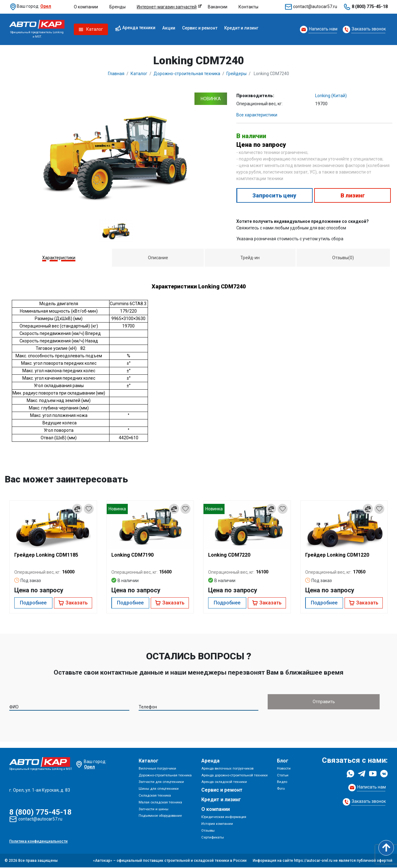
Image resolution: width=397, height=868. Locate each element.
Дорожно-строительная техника (165, 776)
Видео (282, 783)
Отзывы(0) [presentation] (343, 258)
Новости (284, 769)
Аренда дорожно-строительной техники (234, 776)
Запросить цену (274, 195)
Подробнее (33, 603)
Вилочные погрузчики (157, 769)
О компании (86, 7)
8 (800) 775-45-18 (370, 7)
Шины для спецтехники (159, 789)
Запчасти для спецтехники (161, 783)
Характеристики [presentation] (59, 258)
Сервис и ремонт (200, 28)
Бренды (118, 7)
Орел (46, 6)
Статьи (283, 776)
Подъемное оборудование (160, 816)
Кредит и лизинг (241, 28)
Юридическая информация (224, 818)
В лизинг (353, 195)
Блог (283, 761)
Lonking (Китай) (331, 96)
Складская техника (155, 796)
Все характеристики (257, 115)
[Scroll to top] (386, 848)
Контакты (248, 7)
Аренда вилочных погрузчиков (227, 769)
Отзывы (208, 831)
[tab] (59, 258)
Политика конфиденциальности (38, 842)
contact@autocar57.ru (315, 7)
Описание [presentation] (158, 258)
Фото (281, 789)
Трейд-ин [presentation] (250, 258)
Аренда (210, 761)
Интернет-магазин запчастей (167, 7)
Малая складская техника (160, 803)
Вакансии (218, 7)
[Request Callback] (319, 29)
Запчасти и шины (154, 810)
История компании (217, 824)
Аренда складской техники (224, 783)
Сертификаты (213, 838)
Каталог (149, 761)
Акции (169, 28)
